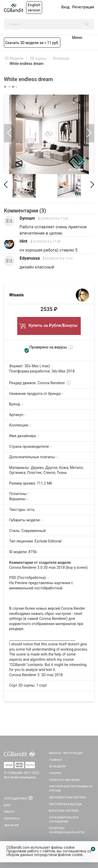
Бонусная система (64, 811)
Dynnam (27, 218)
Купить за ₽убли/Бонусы (49, 324)
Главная (56, 760)
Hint (24, 241)
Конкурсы (12, 819)
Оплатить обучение (64, 780)
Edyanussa (30, 258)
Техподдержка (16, 799)
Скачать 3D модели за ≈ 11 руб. (32, 43)
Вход (65, 7)
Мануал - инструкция (66, 753)
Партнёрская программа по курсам (71, 789)
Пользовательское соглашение (64, 820)
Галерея (55, 773)
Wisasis (16, 295)
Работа (9, 812)
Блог (8, 805)
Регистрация (83, 7)
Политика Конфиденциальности (67, 830)
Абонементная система (68, 797)
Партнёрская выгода (66, 804)
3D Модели (57, 766)
